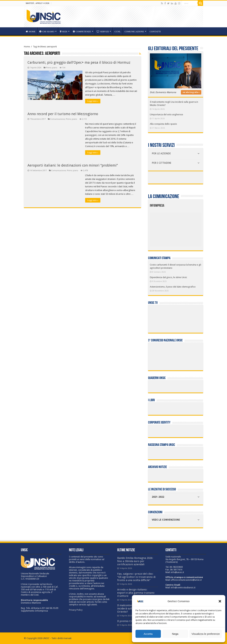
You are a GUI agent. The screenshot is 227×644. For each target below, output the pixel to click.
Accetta (148, 634)
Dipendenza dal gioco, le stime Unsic (168, 277)
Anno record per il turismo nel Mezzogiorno (63, 114)
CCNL (117, 31)
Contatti (155, 31)
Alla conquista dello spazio (163, 124)
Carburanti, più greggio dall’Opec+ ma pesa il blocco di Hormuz (79, 62)
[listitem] (186, 228)
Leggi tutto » (93, 101)
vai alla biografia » (191, 92)
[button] (220, 601)
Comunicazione (134, 31)
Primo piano (52, 68)
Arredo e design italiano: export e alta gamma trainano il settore (136, 593)
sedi (64, 31)
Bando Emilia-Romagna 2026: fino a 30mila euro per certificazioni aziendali (135, 561)
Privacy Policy (76, 610)
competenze (82, 31)
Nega (175, 634)
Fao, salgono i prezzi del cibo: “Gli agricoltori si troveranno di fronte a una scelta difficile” (136, 577)
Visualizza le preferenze (206, 634)
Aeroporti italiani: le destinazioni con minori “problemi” (73, 165)
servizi (103, 31)
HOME (31, 31)
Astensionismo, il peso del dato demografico (173, 287)
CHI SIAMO (47, 31)
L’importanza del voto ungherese (166, 114)
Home (27, 47)
